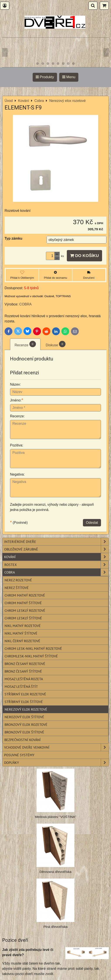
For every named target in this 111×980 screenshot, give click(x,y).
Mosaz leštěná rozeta (24, 679)
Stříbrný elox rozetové (25, 694)
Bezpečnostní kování (23, 740)
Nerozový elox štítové (24, 717)
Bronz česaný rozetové (25, 664)
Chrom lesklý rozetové (25, 610)
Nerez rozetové (18, 580)
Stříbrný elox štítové (24, 702)
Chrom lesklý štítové (23, 618)
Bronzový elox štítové (24, 732)
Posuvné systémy (19, 755)
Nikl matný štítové (21, 633)
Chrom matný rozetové (25, 595)
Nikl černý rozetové (22, 641)
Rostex (56, 565)
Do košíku (84, 256)
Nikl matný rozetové (23, 626)
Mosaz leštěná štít (21, 686)
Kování (56, 557)
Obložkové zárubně (56, 549)
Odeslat (92, 523)
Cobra (56, 572)
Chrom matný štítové (23, 603)
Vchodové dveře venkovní (56, 747)
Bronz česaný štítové (23, 671)
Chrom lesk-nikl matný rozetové (33, 648)
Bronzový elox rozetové (26, 725)
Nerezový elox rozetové (26, 709)
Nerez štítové (17, 588)
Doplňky (56, 763)
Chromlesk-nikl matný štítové (31, 656)
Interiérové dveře (56, 542)
